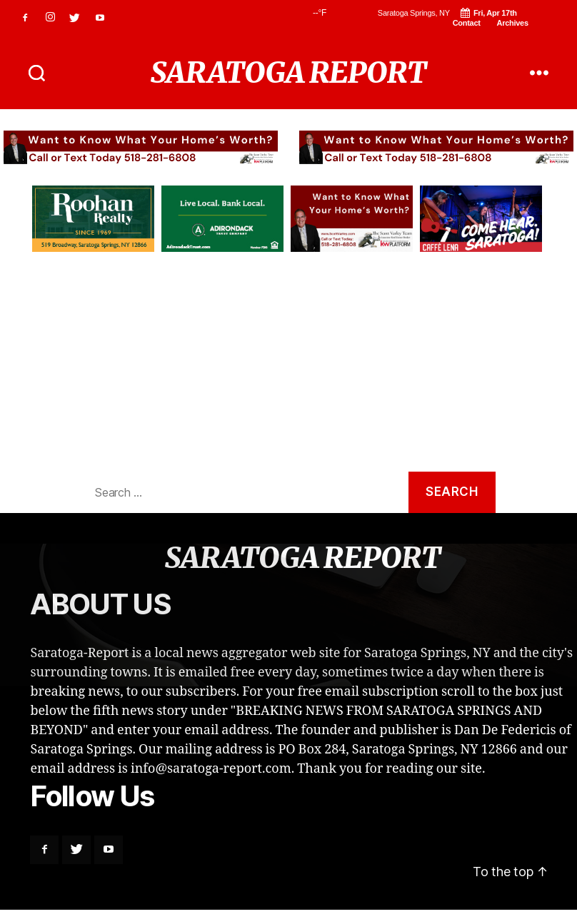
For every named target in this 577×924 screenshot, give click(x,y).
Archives (512, 23)
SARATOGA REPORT (288, 73)
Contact (467, 23)
